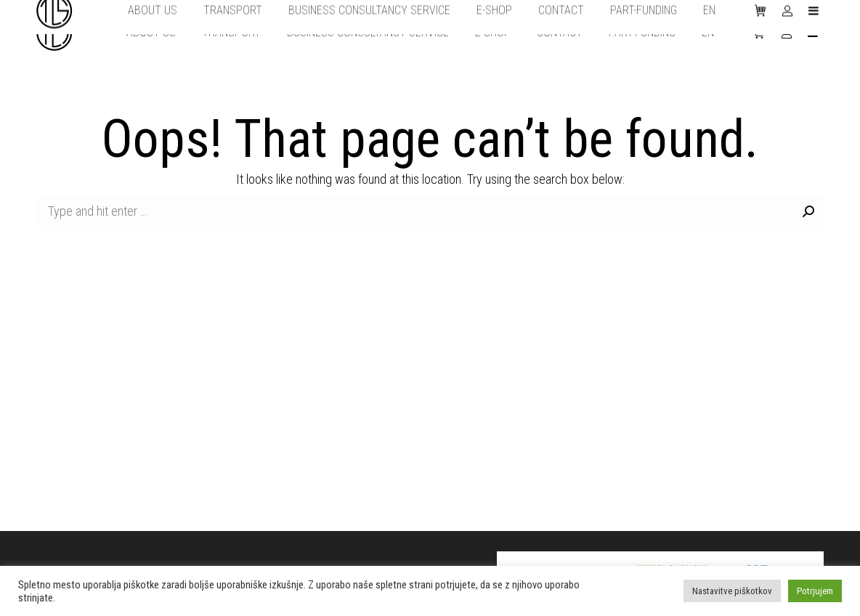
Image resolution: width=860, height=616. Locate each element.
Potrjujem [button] (815, 591)
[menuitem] (151, 33)
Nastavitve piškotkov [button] (732, 591)
